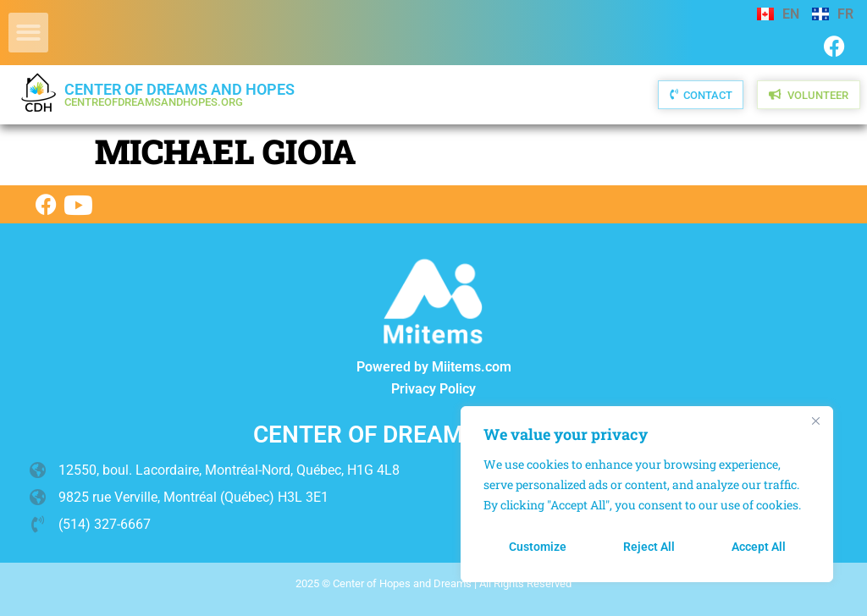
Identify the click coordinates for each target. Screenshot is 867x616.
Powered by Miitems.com (434, 367)
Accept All (759, 547)
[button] (28, 33)
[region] (647, 494)
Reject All (649, 547)
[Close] (815, 421)
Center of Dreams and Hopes (179, 94)
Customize (538, 547)
